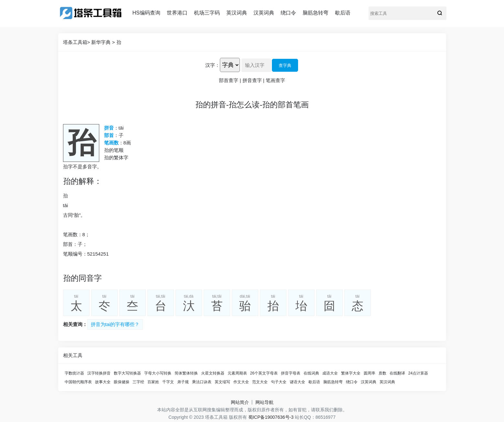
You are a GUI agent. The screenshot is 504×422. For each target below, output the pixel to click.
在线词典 (311, 373)
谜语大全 (297, 382)
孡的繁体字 (116, 158)
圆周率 (370, 373)
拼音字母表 (291, 373)
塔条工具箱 (75, 42)
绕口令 (288, 13)
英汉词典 (237, 13)
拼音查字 (252, 80)
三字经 (138, 382)
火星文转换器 (213, 373)
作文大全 (241, 382)
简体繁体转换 (186, 373)
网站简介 (240, 402)
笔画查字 (275, 80)
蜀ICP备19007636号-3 (271, 417)
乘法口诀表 (202, 382)
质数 (382, 373)
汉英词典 (264, 13)
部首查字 (229, 80)
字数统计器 (74, 373)
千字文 (168, 382)
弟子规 (183, 382)
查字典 (285, 65)
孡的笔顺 (114, 150)
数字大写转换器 (127, 373)
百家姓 (153, 382)
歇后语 (343, 13)
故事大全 (103, 382)
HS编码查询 (146, 13)
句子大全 (279, 382)
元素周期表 (237, 373)
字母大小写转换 (158, 373)
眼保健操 (122, 382)
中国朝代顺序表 (78, 382)
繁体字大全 (351, 373)
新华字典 (101, 42)
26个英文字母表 (264, 373)
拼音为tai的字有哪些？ (115, 324)
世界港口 (177, 13)
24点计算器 (418, 373)
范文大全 (260, 382)
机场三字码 (207, 13)
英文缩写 (222, 382)
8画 (127, 143)
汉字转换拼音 (99, 373)
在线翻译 (397, 373)
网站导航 (264, 402)
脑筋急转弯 (316, 13)
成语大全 (330, 373)
